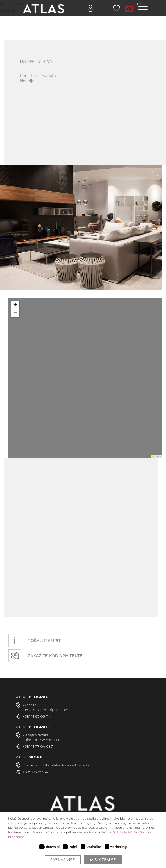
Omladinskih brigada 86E (46, 710)
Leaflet (156, 456)
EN (140, 4)
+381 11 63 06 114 (37, 716)
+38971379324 (35, 772)
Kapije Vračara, (36, 735)
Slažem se (103, 860)
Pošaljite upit (34, 641)
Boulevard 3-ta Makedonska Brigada (56, 765)
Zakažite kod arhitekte (45, 656)
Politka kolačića (125, 832)
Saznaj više (63, 860)
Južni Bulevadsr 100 (41, 740)
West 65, (30, 705)
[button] (15, 305)
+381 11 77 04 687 (38, 746)
